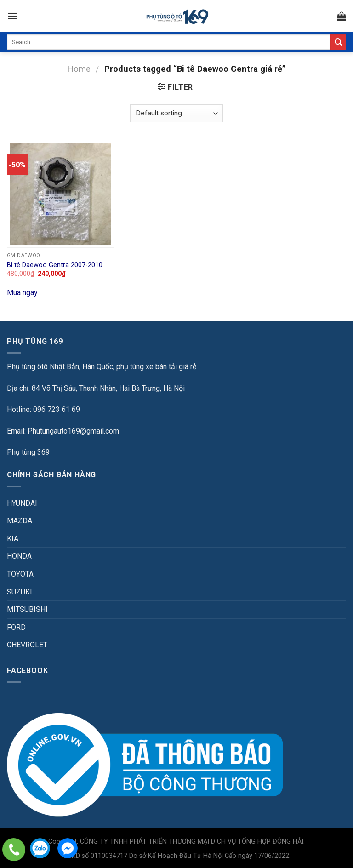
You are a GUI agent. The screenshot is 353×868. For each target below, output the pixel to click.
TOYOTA (20, 574)
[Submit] (338, 42)
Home (79, 69)
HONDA (19, 556)
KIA (13, 539)
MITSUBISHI (27, 609)
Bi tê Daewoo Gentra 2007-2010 (55, 265)
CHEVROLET (27, 645)
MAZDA (20, 521)
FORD (16, 627)
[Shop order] (176, 113)
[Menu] (12, 16)
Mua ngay (22, 293)
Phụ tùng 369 (28, 452)
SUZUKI (20, 592)
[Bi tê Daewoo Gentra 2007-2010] (60, 194)
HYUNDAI (22, 503)
